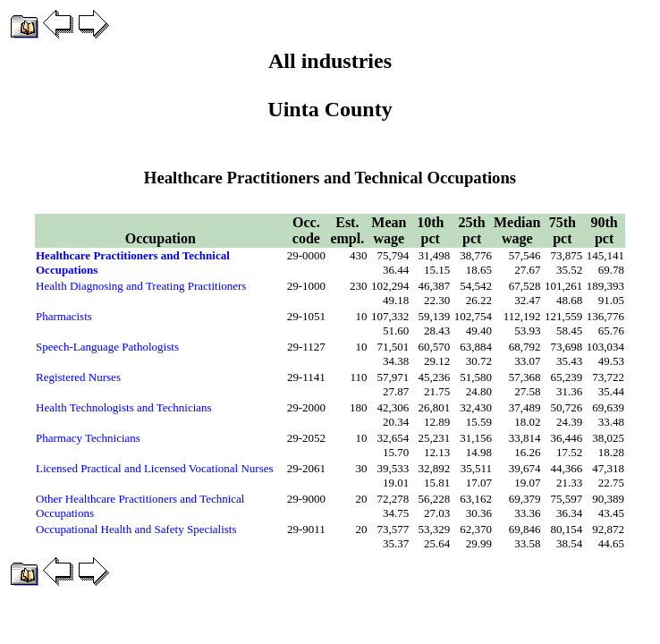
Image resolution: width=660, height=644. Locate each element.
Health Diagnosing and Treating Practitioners (141, 286)
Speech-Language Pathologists (107, 347)
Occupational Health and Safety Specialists (136, 529)
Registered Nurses (78, 377)
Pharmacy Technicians (88, 438)
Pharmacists (64, 316)
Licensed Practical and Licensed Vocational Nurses (155, 468)
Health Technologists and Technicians (124, 407)
